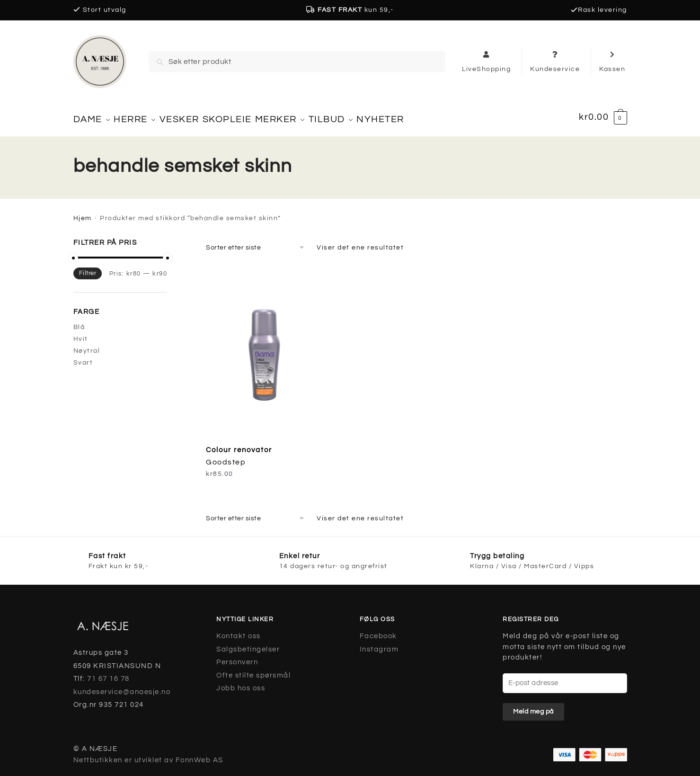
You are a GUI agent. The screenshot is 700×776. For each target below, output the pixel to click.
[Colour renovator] (271, 346)
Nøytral (87, 346)
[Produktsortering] (256, 242)
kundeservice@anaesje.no (122, 686)
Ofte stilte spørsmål (253, 670)
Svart (83, 357)
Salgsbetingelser (248, 644)
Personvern (237, 657)
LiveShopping (486, 61)
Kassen (612, 61)
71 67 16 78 (108, 673)
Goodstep (226, 457)
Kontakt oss (239, 631)
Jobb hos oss (241, 683)
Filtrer (88, 268)
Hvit (81, 334)
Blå (79, 321)
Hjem (83, 213)
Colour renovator (239, 444)
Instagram (379, 644)
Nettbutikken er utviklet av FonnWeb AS (148, 755)
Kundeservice (555, 61)
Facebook (378, 631)
